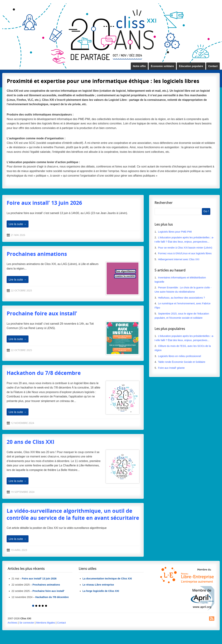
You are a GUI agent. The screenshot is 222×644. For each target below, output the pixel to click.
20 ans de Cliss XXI (31, 442)
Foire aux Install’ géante (171, 368)
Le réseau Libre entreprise (98, 585)
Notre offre (139, 66)
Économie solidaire (162, 66)
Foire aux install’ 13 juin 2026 (44, 203)
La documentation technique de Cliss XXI (107, 579)
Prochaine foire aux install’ (42, 313)
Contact (213, 66)
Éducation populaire (191, 66)
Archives (12, 623)
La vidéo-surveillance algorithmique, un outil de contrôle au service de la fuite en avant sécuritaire (73, 514)
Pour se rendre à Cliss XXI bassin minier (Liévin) (185, 248)
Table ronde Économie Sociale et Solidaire (182, 362)
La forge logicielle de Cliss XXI (101, 591)
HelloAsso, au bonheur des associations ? (182, 298)
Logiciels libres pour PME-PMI (175, 232)
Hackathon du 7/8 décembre (44, 373)
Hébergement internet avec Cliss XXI (179, 259)
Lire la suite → (18, 224)
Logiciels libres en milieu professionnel (180, 356)
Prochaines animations (37, 254)
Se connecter (27, 623)
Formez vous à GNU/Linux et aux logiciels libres (185, 253)
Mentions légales (46, 623)
